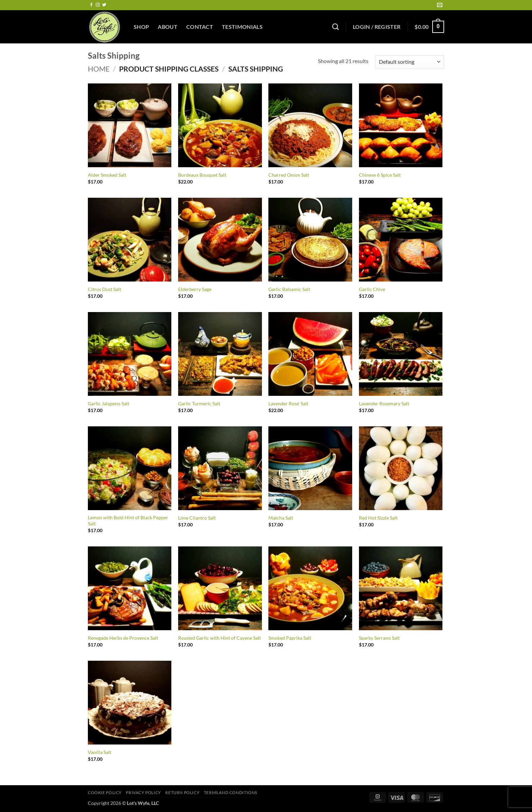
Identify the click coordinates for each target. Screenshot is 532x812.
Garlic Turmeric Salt (199, 403)
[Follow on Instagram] (98, 5)
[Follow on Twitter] (104, 5)
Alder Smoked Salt (107, 175)
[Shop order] (410, 62)
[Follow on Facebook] (91, 5)
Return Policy (182, 792)
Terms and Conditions (231, 792)
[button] (377, 27)
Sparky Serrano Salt (379, 638)
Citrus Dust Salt (104, 289)
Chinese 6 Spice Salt (380, 175)
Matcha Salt (281, 518)
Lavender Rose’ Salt (288, 403)
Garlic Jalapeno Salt (109, 403)
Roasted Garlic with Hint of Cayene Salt (220, 638)
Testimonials (242, 27)
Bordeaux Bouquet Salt (202, 175)
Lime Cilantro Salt (197, 518)
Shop (141, 27)
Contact (200, 27)
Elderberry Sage (195, 289)
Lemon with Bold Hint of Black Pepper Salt (128, 521)
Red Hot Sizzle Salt (378, 518)
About (168, 27)
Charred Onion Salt (289, 175)
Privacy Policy (144, 792)
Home (99, 69)
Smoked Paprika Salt (290, 638)
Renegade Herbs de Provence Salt (123, 638)
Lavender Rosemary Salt (384, 403)
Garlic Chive (372, 289)
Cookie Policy (105, 792)
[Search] (335, 27)
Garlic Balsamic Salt (289, 289)
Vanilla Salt (100, 752)
